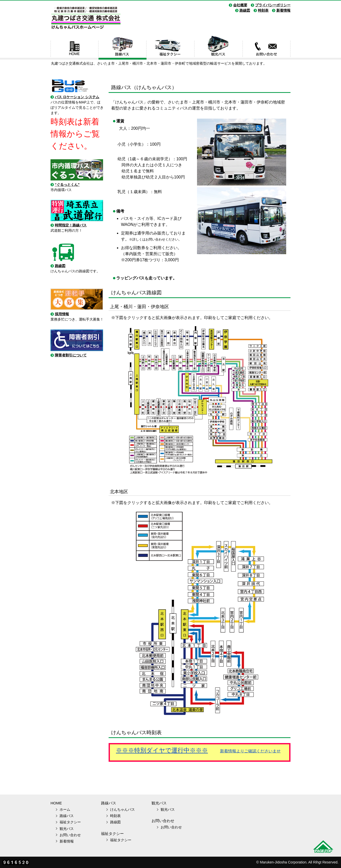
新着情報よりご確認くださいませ (250, 751)
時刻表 (263, 10)
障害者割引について (71, 355)
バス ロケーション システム (77, 97)
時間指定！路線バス (71, 225)
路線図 (245, 10)
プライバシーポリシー (273, 5)
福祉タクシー (170, 47)
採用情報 (62, 314)
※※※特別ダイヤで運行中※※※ (162, 750)
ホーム (75, 47)
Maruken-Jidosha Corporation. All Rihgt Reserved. (299, 862)
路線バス (123, 47)
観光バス (218, 47)
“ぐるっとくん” (67, 185)
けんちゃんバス (123, 809)
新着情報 (283, 10)
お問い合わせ (266, 47)
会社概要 (240, 5)
